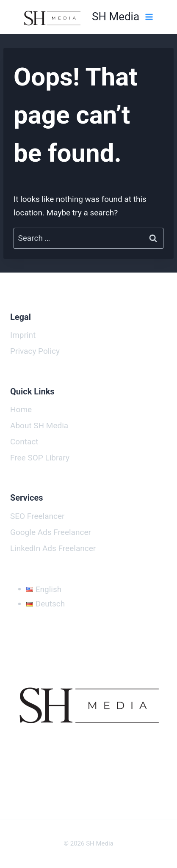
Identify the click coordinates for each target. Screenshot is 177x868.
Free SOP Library (40, 458)
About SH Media (39, 426)
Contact (24, 442)
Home (21, 409)
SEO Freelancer (37, 516)
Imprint (23, 335)
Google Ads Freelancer (51, 532)
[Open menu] (149, 17)
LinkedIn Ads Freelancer (53, 548)
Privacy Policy (35, 351)
